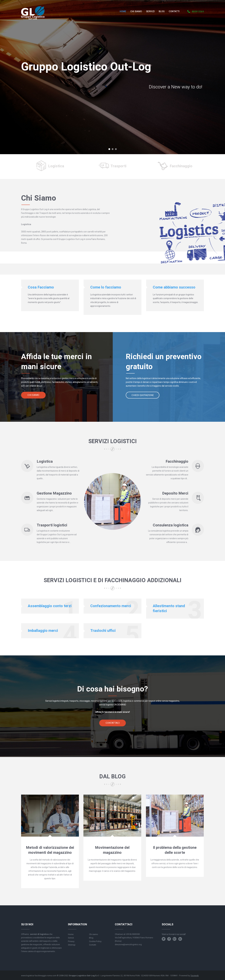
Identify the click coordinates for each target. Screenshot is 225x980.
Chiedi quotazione (143, 395)
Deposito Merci (175, 493)
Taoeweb (195, 976)
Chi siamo (33, 395)
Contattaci (113, 723)
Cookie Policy (95, 941)
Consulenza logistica (171, 525)
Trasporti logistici (52, 525)
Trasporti (118, 166)
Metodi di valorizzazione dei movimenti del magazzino (50, 850)
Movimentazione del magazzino (112, 850)
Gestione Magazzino (54, 493)
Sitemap (72, 945)
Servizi (71, 938)
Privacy (71, 941)
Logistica (56, 166)
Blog (91, 938)
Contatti (93, 945)
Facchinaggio (181, 166)
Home (71, 934)
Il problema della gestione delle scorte (175, 850)
